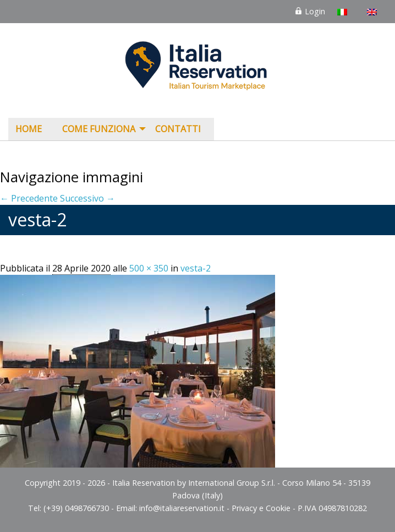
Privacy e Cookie (261, 508)
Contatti (178, 129)
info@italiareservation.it (182, 508)
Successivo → (87, 198)
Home (29, 129)
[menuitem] (32, 129)
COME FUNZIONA (99, 129)
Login (310, 11)
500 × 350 (149, 268)
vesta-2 (196, 268)
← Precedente (29, 198)
